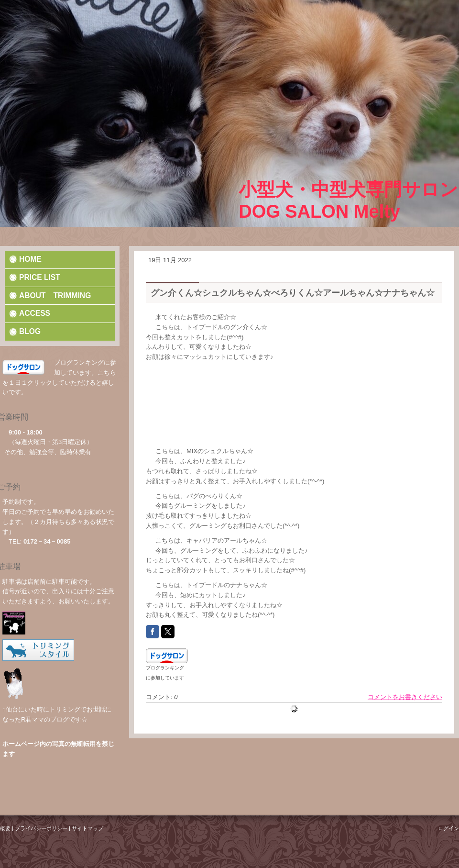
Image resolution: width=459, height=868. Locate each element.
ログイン (448, 828)
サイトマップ (87, 828)
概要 (5, 828)
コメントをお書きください (405, 697)
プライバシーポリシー (41, 828)
